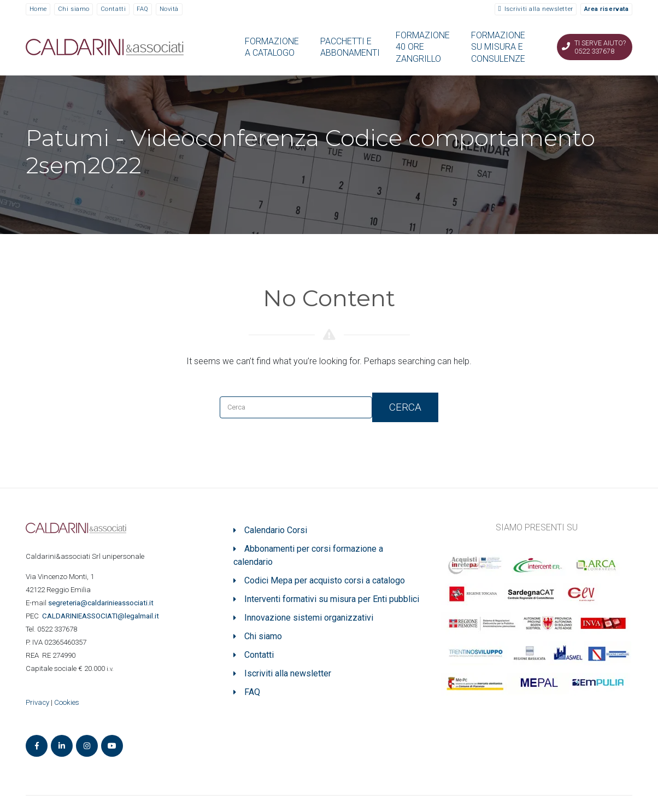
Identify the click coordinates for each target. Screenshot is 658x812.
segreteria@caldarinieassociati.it (102, 603)
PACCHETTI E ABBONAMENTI (350, 47)
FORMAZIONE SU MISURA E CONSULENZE (498, 47)
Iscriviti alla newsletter (539, 9)
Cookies (67, 702)
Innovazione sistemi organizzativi (309, 618)
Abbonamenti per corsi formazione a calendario (308, 555)
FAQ (143, 9)
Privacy (37, 702)
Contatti (113, 9)
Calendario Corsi (276, 530)
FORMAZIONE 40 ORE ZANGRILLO (423, 47)
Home (38, 9)
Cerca (405, 407)
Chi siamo (74, 9)
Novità (169, 9)
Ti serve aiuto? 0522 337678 (600, 47)
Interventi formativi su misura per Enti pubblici (332, 599)
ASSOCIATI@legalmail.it (102, 616)
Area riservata (607, 9)
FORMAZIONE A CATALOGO (272, 47)
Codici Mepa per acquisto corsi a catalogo (325, 580)
